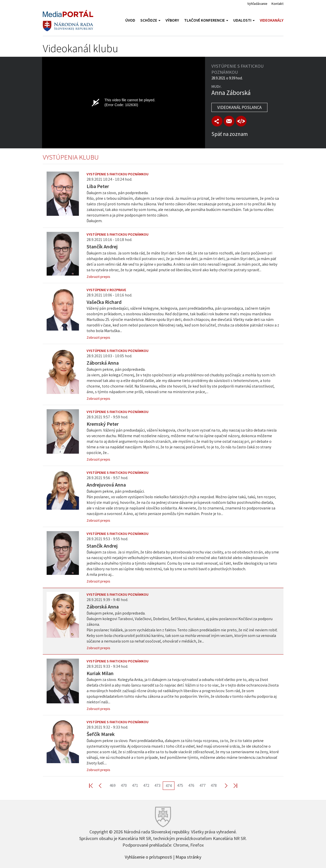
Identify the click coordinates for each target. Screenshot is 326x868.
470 (124, 785)
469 (113, 785)
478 (214, 785)
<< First (94, 785)
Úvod (130, 20)
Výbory (172, 20)
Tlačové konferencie (206, 20)
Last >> (232, 785)
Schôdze (150, 20)
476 (191, 785)
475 (180, 785)
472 (146, 785)
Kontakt (277, 4)
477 (202, 785)
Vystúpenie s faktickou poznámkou (118, 174)
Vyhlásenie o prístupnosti (148, 857)
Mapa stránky (188, 857)
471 (135, 785)
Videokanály (272, 20)
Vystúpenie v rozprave (106, 290)
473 (157, 785)
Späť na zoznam (230, 134)
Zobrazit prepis (98, 277)
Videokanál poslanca (239, 107)
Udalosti (244, 20)
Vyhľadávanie (257, 4)
